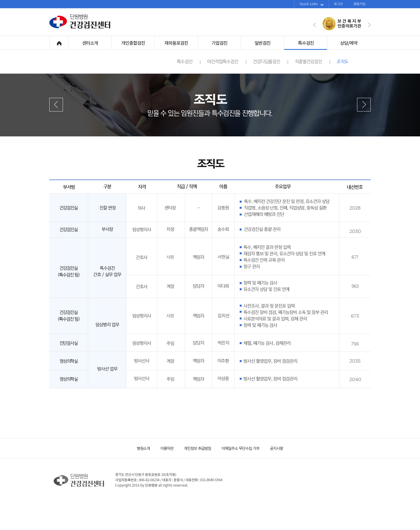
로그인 (338, 4)
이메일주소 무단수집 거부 (238, 448)
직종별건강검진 (312, 62)
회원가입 (359, 4)
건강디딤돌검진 (270, 62)
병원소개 (143, 448)
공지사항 (273, 448)
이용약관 (164, 448)
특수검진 (189, 62)
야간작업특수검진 (227, 62)
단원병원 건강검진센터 (80, 28)
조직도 (342, 61)
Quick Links (312, 4)
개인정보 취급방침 (195, 448)
